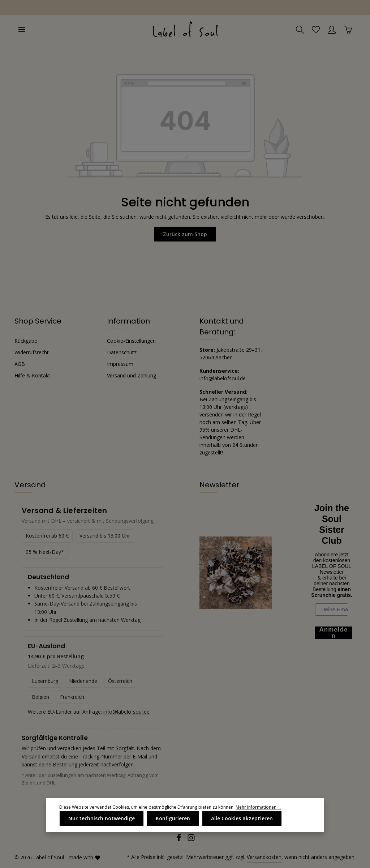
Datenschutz (122, 352)
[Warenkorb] (348, 30)
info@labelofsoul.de (223, 378)
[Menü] (22, 30)
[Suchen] (300, 30)
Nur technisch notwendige (102, 818)
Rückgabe (26, 341)
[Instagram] (191, 840)
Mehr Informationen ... (258, 807)
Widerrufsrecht (32, 352)
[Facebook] (180, 840)
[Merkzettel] (316, 30)
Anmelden (334, 633)
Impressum (120, 364)
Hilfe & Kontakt (32, 375)
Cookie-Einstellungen (131, 341)
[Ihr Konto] (332, 30)
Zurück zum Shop (185, 234)
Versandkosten (264, 857)
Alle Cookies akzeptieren (242, 818)
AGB (20, 364)
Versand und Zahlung (132, 375)
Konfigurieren (173, 818)
